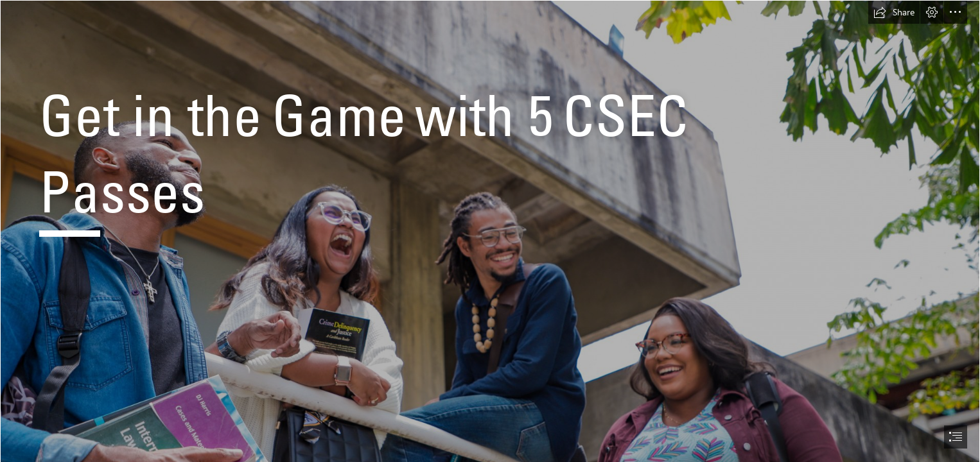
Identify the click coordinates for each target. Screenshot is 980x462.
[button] (894, 12)
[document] (490, 231)
